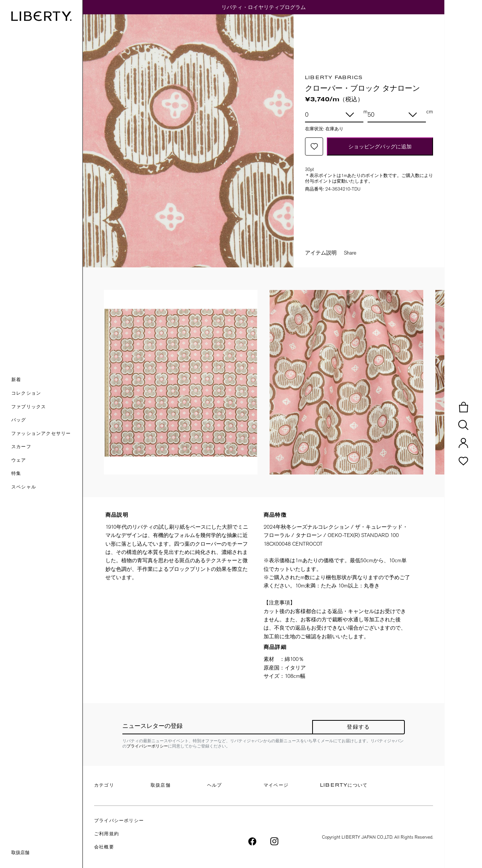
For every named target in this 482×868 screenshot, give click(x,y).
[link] (47, 474)
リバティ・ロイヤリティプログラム (264, 7)
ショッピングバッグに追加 (380, 146)
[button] (47, 380)
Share (350, 253)
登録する (358, 727)
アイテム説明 (321, 253)
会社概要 (104, 847)
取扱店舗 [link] (20, 853)
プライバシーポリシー (147, 746)
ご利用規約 (107, 834)
